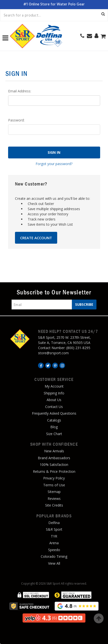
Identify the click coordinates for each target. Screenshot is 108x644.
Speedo (54, 550)
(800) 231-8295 (78, 348)
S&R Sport (54, 529)
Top (99, 618)
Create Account (36, 238)
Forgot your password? (54, 164)
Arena (54, 543)
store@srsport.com (53, 353)
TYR (54, 536)
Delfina (54, 523)
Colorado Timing (54, 556)
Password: (16, 120)
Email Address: (20, 91)
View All (54, 563)
